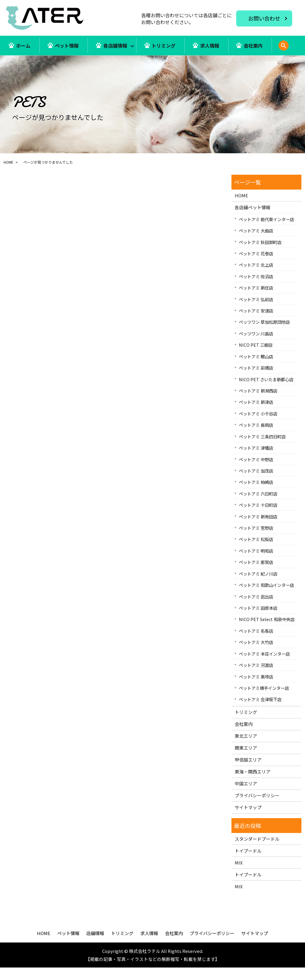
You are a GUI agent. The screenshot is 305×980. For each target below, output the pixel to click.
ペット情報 (67, 46)
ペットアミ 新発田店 (258, 529)
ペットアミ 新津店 (256, 414)
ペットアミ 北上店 (256, 277)
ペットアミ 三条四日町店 (262, 449)
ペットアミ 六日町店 (258, 506)
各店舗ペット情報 (253, 220)
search (20, 64)
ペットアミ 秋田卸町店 (260, 254)
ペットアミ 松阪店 (256, 552)
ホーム (23, 46)
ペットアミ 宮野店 (256, 540)
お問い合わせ (264, 18)
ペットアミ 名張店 (256, 643)
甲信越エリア (248, 772)
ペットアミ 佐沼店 (256, 289)
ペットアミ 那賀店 (256, 575)
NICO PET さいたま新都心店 (266, 391)
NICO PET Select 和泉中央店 (267, 632)
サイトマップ (248, 820)
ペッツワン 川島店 (256, 346)
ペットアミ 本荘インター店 (264, 666)
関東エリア (246, 760)
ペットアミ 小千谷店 (258, 426)
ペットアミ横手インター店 (264, 700)
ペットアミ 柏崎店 (256, 494)
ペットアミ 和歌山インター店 (266, 597)
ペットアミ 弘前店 (256, 311)
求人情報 (210, 46)
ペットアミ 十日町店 (258, 517)
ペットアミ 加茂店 (256, 483)
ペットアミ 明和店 (256, 563)
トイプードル (248, 863)
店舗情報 (95, 946)
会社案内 (253, 46)
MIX (239, 875)
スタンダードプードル (257, 851)
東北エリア (246, 748)
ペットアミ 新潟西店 (258, 403)
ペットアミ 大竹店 (256, 655)
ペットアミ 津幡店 (256, 460)
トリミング (164, 46)
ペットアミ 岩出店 (256, 609)
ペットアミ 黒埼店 (256, 689)
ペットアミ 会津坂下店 (260, 712)
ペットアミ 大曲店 (256, 243)
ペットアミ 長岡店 (256, 437)
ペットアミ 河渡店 (256, 677)
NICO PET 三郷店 (256, 357)
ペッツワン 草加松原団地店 (264, 334)
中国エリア (246, 796)
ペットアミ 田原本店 (258, 620)
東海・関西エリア (253, 784)
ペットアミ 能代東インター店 (266, 231)
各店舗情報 (115, 46)
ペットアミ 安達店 (256, 323)
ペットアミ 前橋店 (256, 380)
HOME (8, 175)
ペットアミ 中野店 (256, 472)
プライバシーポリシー (257, 808)
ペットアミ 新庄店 (256, 300)
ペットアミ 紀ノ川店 (258, 586)
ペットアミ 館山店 (256, 369)
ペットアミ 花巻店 (256, 266)
